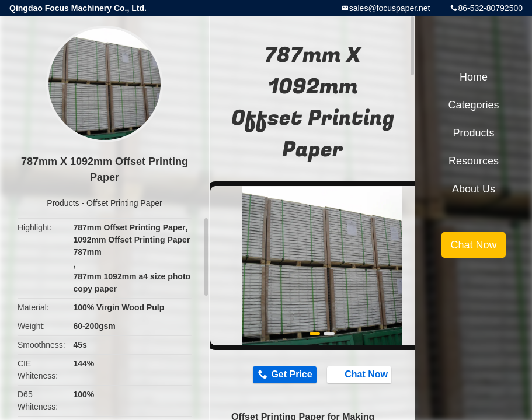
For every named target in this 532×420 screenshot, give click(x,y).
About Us (474, 189)
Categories (473, 105)
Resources (474, 161)
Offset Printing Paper (124, 203)
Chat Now (360, 374)
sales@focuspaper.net (390, 8)
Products (63, 203)
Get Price (291, 374)
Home (474, 77)
